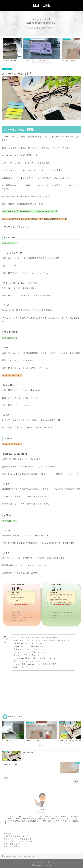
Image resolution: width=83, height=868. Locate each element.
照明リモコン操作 (12, 844)
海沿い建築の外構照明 (14, 847)
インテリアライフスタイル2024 (18, 841)
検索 (6, 778)
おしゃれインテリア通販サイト (18, 839)
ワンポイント (7, 69)
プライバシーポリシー (40, 862)
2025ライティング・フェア (16, 836)
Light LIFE (42, 5)
